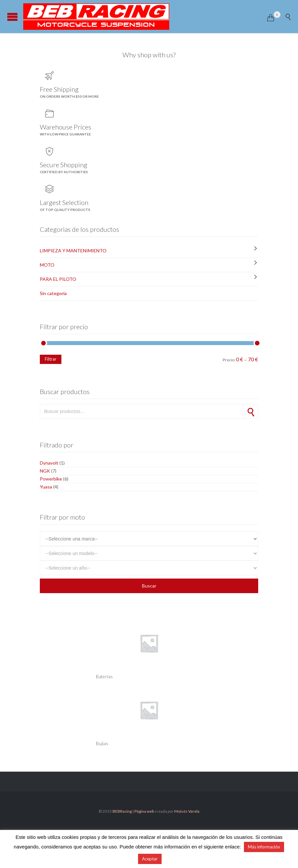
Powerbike (51, 479)
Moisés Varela (187, 811)
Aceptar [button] (150, 859)
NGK (45, 471)
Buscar (251, 411)
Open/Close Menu (12, 17)
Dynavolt (49, 463)
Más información (264, 847)
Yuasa (46, 487)
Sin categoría (53, 293)
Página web (144, 811)
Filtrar (51, 359)
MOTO (47, 265)
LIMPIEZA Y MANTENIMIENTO (73, 251)
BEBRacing (122, 811)
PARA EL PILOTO (58, 279)
